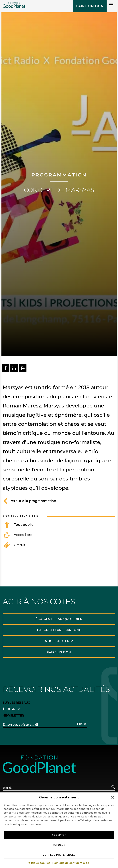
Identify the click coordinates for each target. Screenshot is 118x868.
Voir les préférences (59, 855)
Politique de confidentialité (71, 863)
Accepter (59, 835)
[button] (113, 797)
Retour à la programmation (29, 501)
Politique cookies (39, 863)
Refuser (59, 845)
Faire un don (90, 6)
